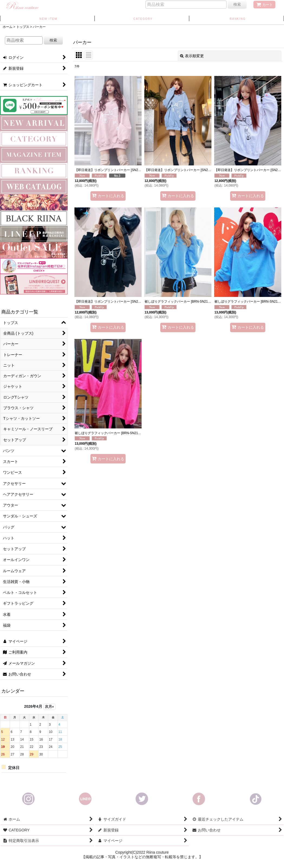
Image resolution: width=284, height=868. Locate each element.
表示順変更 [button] (192, 56)
